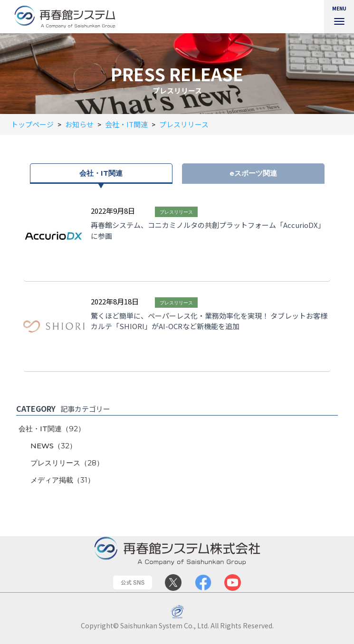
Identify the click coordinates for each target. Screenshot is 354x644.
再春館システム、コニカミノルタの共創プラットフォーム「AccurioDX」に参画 (208, 230)
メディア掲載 (62, 480)
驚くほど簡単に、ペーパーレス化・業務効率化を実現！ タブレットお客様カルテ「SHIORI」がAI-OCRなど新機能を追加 (209, 321)
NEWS (53, 446)
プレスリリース (184, 124)
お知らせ (79, 124)
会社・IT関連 (126, 124)
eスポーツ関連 (253, 173)
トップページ (32, 124)
